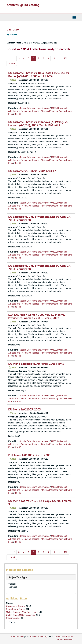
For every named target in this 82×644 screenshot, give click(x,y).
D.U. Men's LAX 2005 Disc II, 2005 (29, 455)
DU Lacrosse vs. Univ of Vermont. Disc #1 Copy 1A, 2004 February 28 (40, 218)
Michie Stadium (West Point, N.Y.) (22, 612)
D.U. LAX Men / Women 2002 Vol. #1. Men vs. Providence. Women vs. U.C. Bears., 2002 (36, 316)
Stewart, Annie (13, 618)
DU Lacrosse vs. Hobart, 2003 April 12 (32, 171)
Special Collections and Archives (34, 108)
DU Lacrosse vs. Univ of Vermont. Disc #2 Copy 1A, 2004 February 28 (40, 267)
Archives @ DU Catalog (23, 5)
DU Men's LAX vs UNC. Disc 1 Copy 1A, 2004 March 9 (40, 502)
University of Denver (16, 606)
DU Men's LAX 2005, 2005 (25, 409)
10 (54, 58)
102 (66, 58)
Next (12, 63)
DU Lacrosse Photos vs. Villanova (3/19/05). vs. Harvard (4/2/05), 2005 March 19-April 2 (38, 124)
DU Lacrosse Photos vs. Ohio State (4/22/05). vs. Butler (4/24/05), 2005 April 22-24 (39, 75)
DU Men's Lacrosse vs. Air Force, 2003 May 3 (36, 364)
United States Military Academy (21, 615)
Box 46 (18, 114)
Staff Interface (17, 637)
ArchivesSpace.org (38, 637)
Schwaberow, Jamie (16, 609)
